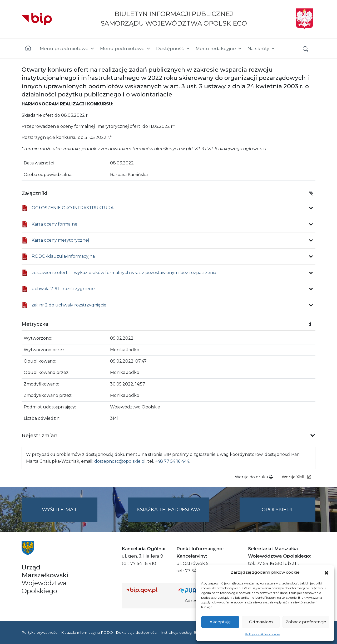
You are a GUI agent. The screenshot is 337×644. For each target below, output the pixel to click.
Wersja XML (296, 477)
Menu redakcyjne (219, 48)
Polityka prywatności (40, 632)
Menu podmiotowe (125, 48)
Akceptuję (220, 622)
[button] (326, 572)
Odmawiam (261, 622)
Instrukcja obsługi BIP (180, 632)
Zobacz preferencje (306, 622)
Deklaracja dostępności (137, 632)
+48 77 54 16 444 (172, 461)
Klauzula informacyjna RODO (87, 632)
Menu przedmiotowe (67, 48)
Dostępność (173, 48)
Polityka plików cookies (262, 634)
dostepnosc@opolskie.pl (120, 461)
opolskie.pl (277, 510)
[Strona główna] (28, 48)
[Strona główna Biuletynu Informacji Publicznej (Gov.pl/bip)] (148, 590)
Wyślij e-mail (70, 514)
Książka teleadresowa (168, 510)
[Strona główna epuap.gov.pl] (195, 590)
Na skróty (261, 48)
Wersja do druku (254, 477)
